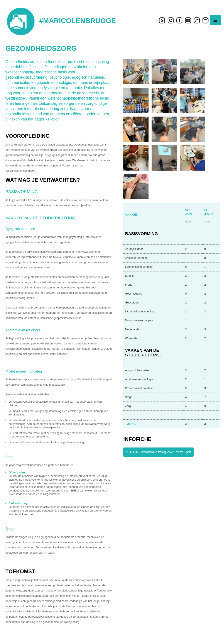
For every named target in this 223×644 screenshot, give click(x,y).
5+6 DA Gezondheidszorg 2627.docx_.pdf (158, 452)
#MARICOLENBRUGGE (78, 21)
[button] (136, 71)
